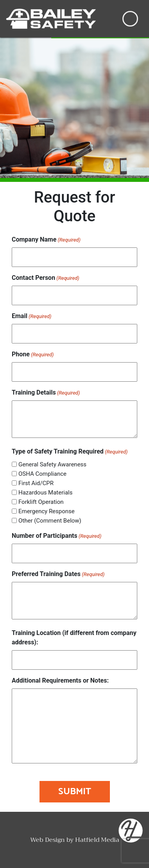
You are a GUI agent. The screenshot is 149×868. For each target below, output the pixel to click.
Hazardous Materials (46, 493)
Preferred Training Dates (58, 574)
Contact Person (46, 278)
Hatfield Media (97, 840)
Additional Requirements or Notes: (60, 680)
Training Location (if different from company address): (74, 638)
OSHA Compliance (42, 474)
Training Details (46, 393)
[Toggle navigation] (130, 19)
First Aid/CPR (36, 483)
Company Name (46, 240)
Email (31, 316)
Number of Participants (57, 536)
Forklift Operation (41, 502)
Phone (33, 355)
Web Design (48, 840)
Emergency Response (47, 511)
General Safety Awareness (52, 464)
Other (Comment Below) (50, 521)
